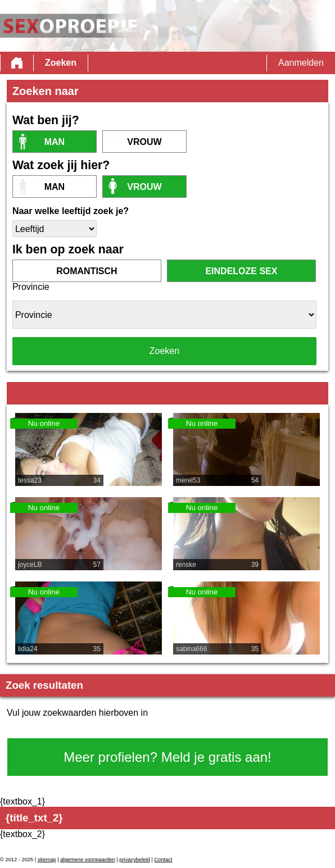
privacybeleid (134, 860)
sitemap (47, 860)
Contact (163, 860)
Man (55, 142)
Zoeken (61, 63)
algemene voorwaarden (88, 860)
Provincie (31, 287)
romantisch (87, 271)
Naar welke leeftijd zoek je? (71, 211)
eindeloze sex (241, 271)
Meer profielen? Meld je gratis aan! (168, 757)
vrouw (144, 142)
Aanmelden (301, 63)
